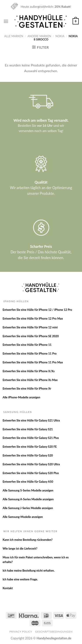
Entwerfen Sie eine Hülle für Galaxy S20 (28, 455)
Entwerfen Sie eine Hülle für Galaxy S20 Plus (31, 473)
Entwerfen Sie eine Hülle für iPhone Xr (27, 388)
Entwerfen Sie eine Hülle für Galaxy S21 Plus (31, 438)
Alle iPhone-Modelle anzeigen (21, 397)
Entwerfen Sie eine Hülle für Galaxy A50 (28, 482)
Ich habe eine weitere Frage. (20, 579)
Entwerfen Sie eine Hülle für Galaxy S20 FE (30, 447)
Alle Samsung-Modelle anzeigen (23, 517)
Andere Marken (39, 36)
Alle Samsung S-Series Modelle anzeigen (28, 490)
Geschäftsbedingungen (54, 632)
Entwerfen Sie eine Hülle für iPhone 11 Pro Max (33, 362)
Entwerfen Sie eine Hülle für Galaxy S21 (28, 429)
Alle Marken (14, 36)
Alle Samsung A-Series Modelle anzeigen (28, 499)
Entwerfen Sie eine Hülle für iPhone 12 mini (30, 327)
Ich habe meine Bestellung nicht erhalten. (29, 570)
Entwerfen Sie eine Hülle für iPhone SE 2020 (31, 336)
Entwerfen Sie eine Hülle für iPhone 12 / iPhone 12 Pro (37, 310)
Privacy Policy (21, 632)
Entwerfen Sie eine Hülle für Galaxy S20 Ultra (31, 464)
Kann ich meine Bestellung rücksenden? (28, 540)
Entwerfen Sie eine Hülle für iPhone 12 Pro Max (33, 318)
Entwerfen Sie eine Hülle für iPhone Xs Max (30, 380)
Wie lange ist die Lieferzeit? (20, 548)
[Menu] (6, 21)
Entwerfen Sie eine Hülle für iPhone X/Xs (29, 371)
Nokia (60, 36)
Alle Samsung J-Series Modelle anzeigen (28, 508)
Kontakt (8, 588)
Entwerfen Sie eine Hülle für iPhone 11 (27, 345)
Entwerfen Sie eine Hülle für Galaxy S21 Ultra (31, 420)
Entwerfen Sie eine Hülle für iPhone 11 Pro (30, 353)
